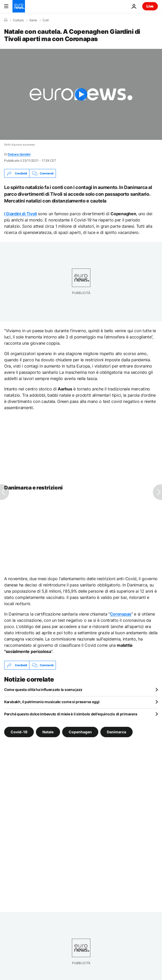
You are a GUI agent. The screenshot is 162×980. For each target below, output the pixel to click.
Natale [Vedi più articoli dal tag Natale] (48, 732)
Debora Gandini (19, 154)
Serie (33, 20)
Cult (46, 20)
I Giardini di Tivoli (21, 214)
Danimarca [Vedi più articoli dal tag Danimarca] (116, 732)
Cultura (18, 20)
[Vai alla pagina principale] (19, 6)
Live (150, 6)
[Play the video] (81, 94)
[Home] (6, 20)
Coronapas (121, 614)
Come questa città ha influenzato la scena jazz (43, 690)
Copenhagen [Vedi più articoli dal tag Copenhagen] (80, 732)
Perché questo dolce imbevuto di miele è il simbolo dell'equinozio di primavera (71, 714)
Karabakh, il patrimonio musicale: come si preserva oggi (52, 702)
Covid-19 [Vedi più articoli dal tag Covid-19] (19, 732)
